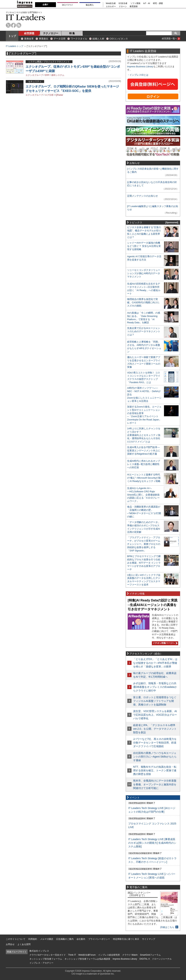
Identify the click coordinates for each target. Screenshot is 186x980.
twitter (8, 25)
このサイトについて (16, 939)
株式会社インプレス (39, 951)
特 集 (72, 33)
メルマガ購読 (47, 939)
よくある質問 (24, 944)
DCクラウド (68, 5)
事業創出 (44, 39)
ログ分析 (49, 95)
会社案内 (81, 939)
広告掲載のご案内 (65, 939)
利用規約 (33, 939)
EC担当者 (123, 3)
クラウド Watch (130, 955)
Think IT (72, 955)
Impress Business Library (140, 66)
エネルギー (111, 6)
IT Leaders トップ (15, 46)
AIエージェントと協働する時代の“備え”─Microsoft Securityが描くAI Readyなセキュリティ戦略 (144, 478)
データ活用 (59, 39)
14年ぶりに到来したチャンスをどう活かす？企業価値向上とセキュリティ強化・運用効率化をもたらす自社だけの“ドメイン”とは (144, 435)
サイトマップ (149, 939)
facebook (14, 25)
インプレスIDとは (139, 75)
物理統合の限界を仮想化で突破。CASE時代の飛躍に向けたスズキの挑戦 (143, 302)
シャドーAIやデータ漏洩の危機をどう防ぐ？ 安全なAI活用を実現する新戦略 (144, 246)
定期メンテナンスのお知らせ (142, 196)
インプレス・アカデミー (41, 963)
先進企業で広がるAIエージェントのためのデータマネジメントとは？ (144, 331)
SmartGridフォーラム (150, 955)
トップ (12, 36)
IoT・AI (147, 3)
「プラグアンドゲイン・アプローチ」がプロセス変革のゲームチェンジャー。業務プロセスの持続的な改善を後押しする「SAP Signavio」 (144, 544)
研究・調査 (158, 3)
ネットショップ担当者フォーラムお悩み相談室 (87, 959)
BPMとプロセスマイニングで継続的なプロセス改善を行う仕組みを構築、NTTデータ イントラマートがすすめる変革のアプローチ (144, 563)
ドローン (123, 6)
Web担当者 (111, 3)
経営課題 (29, 33)
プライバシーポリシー (99, 939)
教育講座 (134, 6)
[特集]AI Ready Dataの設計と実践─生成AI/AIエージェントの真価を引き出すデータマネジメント (153, 605)
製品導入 (90, 5)
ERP (47, 75)
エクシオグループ (34, 75)
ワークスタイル (79, 39)
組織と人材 (98, 39)
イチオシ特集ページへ (165, 643)
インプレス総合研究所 (109, 955)
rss (19, 25)
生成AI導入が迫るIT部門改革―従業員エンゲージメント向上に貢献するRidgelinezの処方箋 (144, 451)
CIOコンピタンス (119, 39)
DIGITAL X (145, 959)
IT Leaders (25, 17)
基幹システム (58, 75)
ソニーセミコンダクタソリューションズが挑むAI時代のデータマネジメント (144, 273)
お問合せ (10, 944)
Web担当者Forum (87, 955)
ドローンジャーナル (162, 959)
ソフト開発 (135, 3)
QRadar (59, 95)
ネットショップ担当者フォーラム (46, 959)
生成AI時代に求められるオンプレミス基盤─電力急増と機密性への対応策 (144, 464)
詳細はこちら (167, 927)
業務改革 (29, 39)
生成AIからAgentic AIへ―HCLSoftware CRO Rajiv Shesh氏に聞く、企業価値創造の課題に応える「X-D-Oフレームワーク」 (143, 495)
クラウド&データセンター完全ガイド (48, 955)
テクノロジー (51, 33)
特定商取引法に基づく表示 (126, 939)
